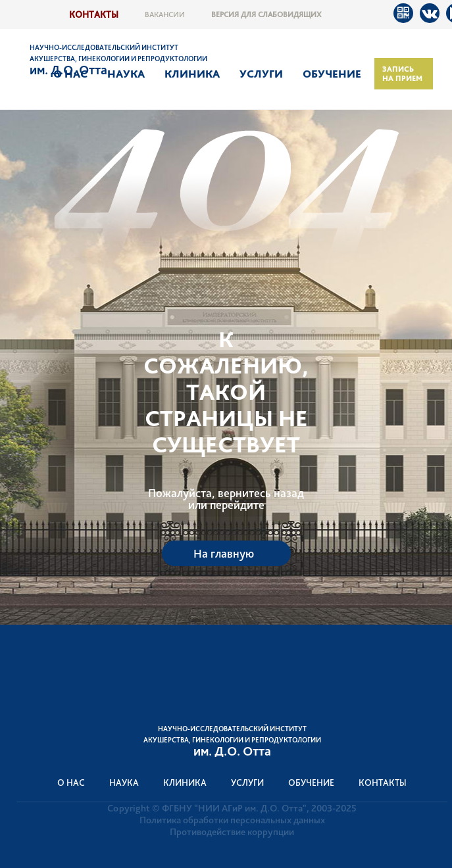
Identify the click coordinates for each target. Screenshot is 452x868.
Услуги (261, 74)
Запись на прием (402, 74)
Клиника (192, 74)
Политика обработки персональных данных (232, 820)
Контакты (94, 14)
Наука (126, 74)
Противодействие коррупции (232, 832)
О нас (70, 74)
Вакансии (165, 14)
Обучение (332, 74)
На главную (224, 553)
